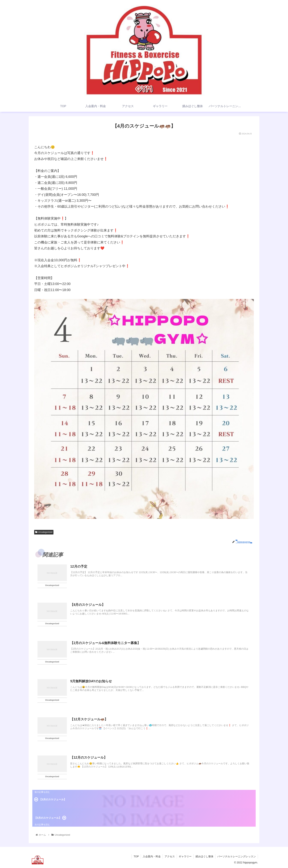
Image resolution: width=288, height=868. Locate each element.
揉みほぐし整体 (204, 856)
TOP (136, 856)
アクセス (170, 856)
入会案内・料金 (152, 856)
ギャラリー (185, 856)
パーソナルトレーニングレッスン (237, 856)
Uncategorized (44, 532)
